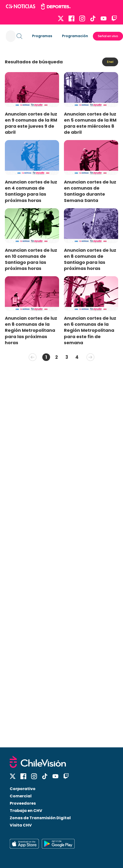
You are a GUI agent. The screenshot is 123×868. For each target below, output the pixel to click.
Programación (75, 36)
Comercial (21, 796)
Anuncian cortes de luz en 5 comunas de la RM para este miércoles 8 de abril (90, 123)
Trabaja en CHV (26, 811)
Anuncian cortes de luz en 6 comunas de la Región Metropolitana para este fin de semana (90, 330)
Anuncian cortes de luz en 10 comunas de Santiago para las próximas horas (31, 259)
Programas (42, 36)
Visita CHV (21, 825)
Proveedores (23, 803)
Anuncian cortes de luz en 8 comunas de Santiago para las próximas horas (90, 259)
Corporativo (23, 789)
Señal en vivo (108, 36)
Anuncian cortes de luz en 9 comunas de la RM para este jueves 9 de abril (31, 123)
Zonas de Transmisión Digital (40, 818)
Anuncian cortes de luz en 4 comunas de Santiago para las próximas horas (31, 191)
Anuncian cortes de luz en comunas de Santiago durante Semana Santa (90, 191)
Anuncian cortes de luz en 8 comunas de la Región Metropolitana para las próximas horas (31, 330)
